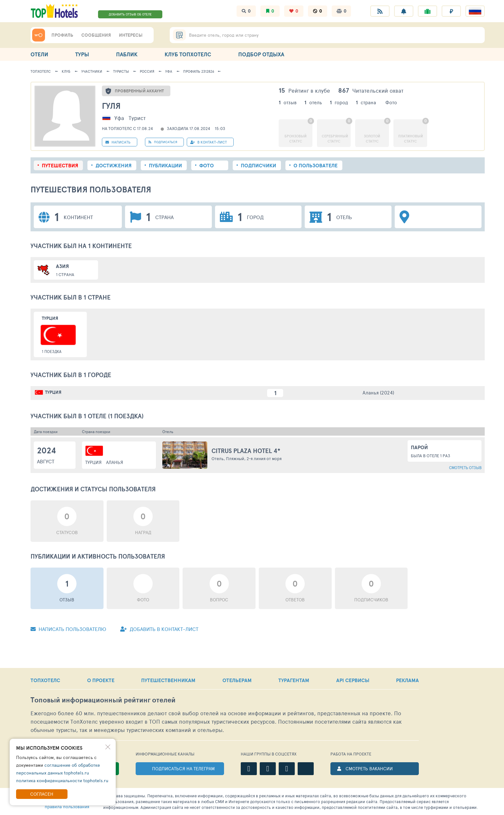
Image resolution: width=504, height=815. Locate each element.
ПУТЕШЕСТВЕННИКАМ (168, 680)
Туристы (121, 71)
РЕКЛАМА (407, 680)
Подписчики (258, 165)
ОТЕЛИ (39, 54)
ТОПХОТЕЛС (45, 680)
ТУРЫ (82, 54)
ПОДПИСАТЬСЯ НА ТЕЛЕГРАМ (183, 769)
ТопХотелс (41, 71)
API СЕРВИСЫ (353, 680)
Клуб (66, 71)
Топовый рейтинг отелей (103, 700)
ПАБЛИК (127, 54)
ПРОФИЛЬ (62, 35)
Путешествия (60, 165)
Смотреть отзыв (465, 468)
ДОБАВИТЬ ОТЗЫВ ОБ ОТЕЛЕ (130, 14)
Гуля (111, 106)
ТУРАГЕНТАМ (294, 680)
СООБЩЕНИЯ (96, 35)
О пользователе (315, 165)
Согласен (42, 794)
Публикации (165, 165)
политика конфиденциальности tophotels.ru (62, 780)
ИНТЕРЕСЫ (131, 35)
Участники (92, 71)
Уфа (169, 71)
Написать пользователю (68, 629)
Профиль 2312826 (199, 71)
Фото (207, 165)
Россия (147, 71)
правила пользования (67, 806)
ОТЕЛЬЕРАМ (237, 680)
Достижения (113, 165)
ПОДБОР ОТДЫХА (261, 54)
